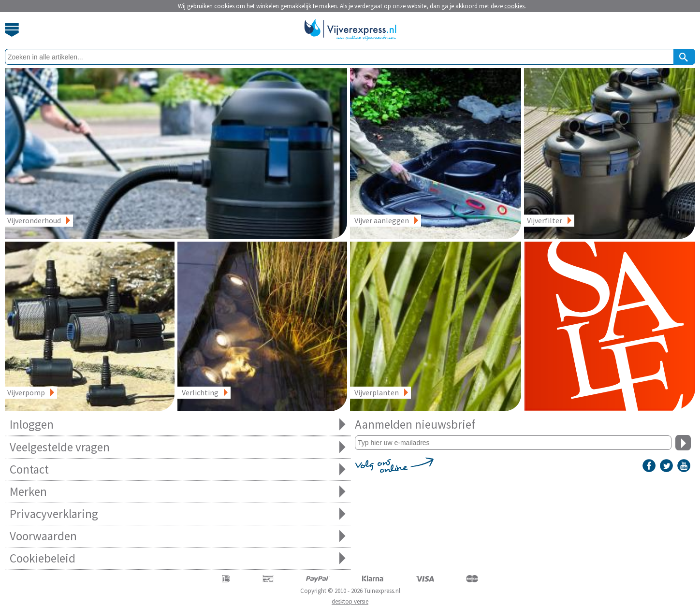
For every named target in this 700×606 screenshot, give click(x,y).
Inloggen (178, 425)
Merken (178, 492)
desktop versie (350, 601)
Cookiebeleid (178, 558)
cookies (514, 6)
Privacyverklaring (178, 514)
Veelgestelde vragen (178, 447)
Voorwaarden (178, 536)
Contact (178, 469)
